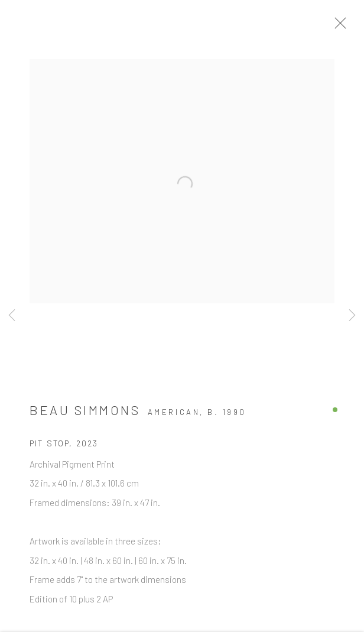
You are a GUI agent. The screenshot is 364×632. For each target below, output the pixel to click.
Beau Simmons (85, 414)
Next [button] (352, 316)
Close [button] (346, 27)
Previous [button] (12, 316)
